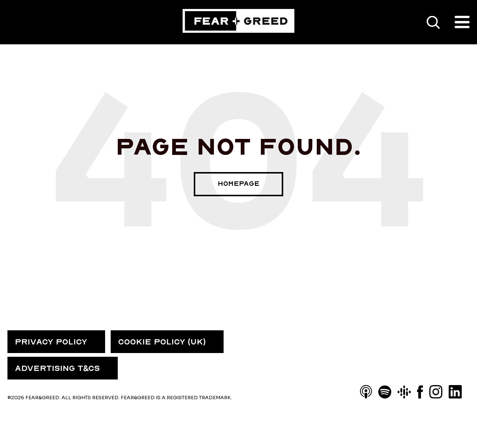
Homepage (238, 184)
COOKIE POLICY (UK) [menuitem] (162, 342)
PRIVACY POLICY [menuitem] (51, 342)
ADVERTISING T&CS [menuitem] (57, 368)
